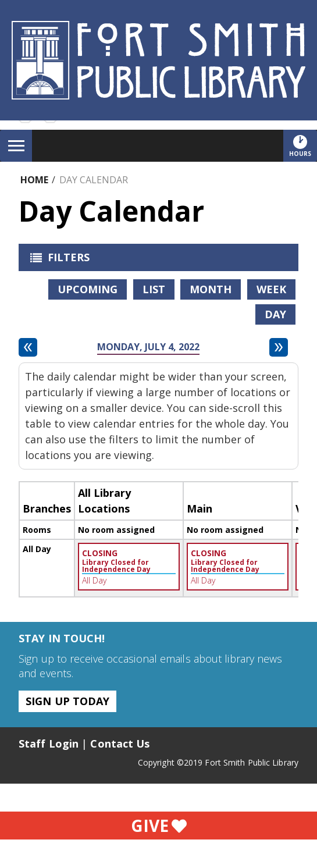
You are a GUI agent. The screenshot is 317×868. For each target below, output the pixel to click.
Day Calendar (94, 180)
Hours (303, 145)
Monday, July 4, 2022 (148, 347)
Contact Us (120, 744)
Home (34, 180)
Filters (57, 261)
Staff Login (49, 744)
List (154, 289)
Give (159, 826)
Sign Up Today (67, 701)
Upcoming (88, 289)
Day (275, 314)
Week (271, 289)
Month (211, 289)
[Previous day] (28, 347)
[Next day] (279, 347)
